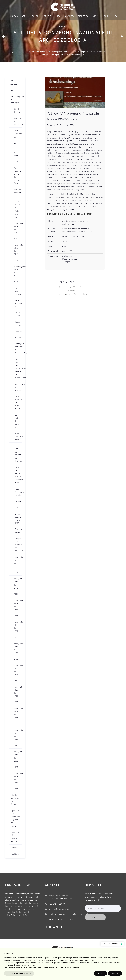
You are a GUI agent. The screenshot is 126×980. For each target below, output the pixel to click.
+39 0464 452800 (57, 904)
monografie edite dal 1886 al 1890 (18, 759)
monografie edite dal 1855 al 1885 (18, 781)
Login (106, 16)
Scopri (24, 16)
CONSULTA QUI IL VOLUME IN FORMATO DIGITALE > (72, 214)
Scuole (36, 16)
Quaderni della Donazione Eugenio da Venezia (16, 818)
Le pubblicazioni (39, 52)
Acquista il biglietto (77, 16)
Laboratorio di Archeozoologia (74, 294)
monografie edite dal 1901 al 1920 (18, 694)
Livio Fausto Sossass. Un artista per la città (17, 208)
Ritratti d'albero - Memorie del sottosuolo (18, 117)
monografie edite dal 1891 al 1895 (18, 738)
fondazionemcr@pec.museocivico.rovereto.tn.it (70, 914)
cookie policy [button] (89, 960)
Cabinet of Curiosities (18, 504)
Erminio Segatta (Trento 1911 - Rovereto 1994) (18, 523)
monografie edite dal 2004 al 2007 (18, 565)
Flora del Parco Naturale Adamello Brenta (18, 475)
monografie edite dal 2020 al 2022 (18, 231)
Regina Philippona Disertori (18, 492)
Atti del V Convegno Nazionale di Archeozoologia (18, 345)
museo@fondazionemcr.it (60, 909)
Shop (95, 16)
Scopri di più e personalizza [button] (19, 973)
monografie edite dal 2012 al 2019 (18, 252)
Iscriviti (95, 917)
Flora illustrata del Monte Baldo (18, 402)
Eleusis (14, 848)
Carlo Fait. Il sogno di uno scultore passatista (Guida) (18, 427)
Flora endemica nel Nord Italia (18, 137)
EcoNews (15, 854)
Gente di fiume (16, 152)
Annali (14, 90)
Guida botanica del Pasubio (18, 327)
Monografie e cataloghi (62, 52)
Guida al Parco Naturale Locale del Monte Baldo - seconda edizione (17, 177)
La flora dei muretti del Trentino (18, 453)
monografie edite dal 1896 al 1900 (18, 716)
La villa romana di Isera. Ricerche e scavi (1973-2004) (18, 302)
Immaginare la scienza (18, 387)
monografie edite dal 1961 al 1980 (18, 630)
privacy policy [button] (75, 958)
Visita (13, 16)
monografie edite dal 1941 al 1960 (18, 651)
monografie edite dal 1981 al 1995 (18, 608)
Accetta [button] (115, 973)
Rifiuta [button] (100, 973)
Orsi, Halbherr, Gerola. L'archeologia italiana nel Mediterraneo (18, 368)
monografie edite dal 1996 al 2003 (18, 586)
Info (58, 16)
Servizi (48, 16)
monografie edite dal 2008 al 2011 (93, 52)
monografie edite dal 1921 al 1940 (18, 673)
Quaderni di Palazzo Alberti (15, 837)
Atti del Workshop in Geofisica (16, 800)
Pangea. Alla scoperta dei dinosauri (18, 545)
